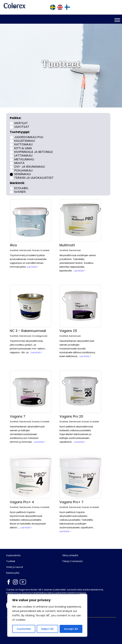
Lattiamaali (23, 155)
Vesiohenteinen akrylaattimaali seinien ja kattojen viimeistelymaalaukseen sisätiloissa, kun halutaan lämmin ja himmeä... (27, 434)
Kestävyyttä (13, 573)
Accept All (71, 629)
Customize (24, 629)
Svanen (20, 192)
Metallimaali (24, 159)
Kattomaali (23, 144)
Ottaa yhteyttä (70, 555)
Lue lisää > (33, 267)
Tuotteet (11, 561)
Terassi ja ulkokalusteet (34, 178)
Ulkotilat (22, 127)
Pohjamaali (23, 170)
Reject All (47, 629)
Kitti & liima (23, 148)
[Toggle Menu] (117, 20)
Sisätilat (21, 123)
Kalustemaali (25, 141)
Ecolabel (21, 188)
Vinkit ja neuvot (15, 567)
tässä (83, 593)
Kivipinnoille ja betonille (34, 152)
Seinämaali (22, 174)
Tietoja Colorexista (72, 561)
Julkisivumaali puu (29, 137)
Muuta (19, 163)
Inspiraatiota (13, 555)
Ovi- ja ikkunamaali (30, 167)
